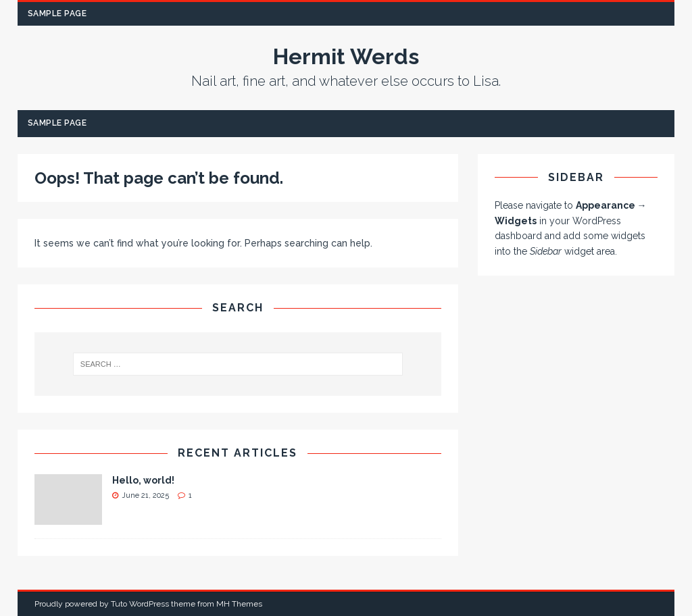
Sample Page (57, 14)
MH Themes (239, 604)
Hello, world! (143, 480)
